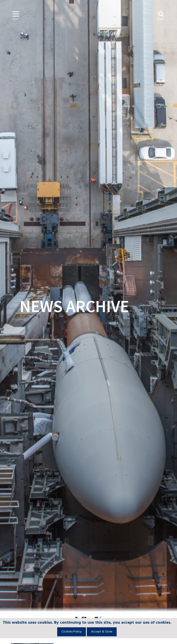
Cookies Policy (72, 632)
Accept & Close (102, 632)
